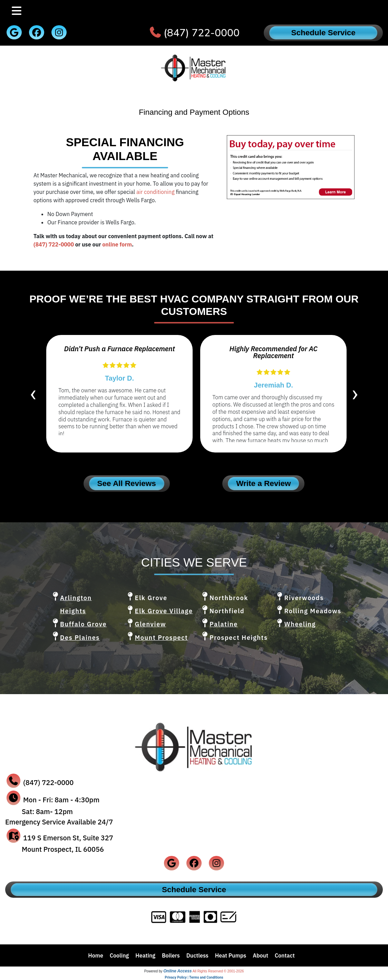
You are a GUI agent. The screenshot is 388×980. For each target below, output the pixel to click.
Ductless (197, 955)
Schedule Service (323, 33)
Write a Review (263, 483)
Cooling (119, 955)
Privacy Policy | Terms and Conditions (194, 977)
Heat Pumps (231, 955)
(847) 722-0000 (202, 33)
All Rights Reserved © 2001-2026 (218, 971)
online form (117, 244)
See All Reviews (127, 483)
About (260, 955)
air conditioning (156, 192)
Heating (145, 955)
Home (96, 955)
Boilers (171, 955)
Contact (285, 955)
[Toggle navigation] (17, 11)
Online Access (177, 971)
